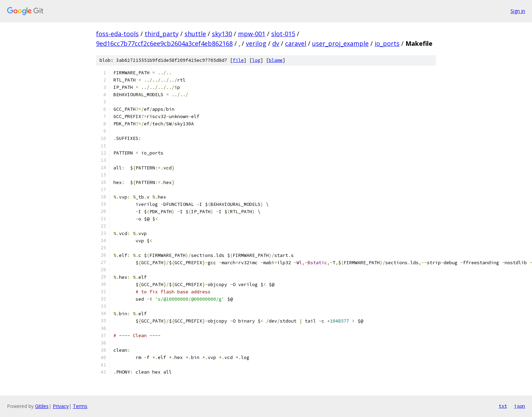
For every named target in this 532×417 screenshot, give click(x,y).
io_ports (387, 43)
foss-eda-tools (117, 34)
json (520, 406)
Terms (80, 406)
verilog (256, 43)
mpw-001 (252, 34)
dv (276, 43)
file (238, 60)
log (256, 60)
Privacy (61, 406)
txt (503, 406)
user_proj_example (340, 43)
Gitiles (42, 406)
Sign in (518, 11)
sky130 (222, 34)
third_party (162, 34)
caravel (296, 43)
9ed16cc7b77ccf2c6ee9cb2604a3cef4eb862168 (164, 43)
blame (276, 60)
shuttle (195, 34)
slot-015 (283, 34)
